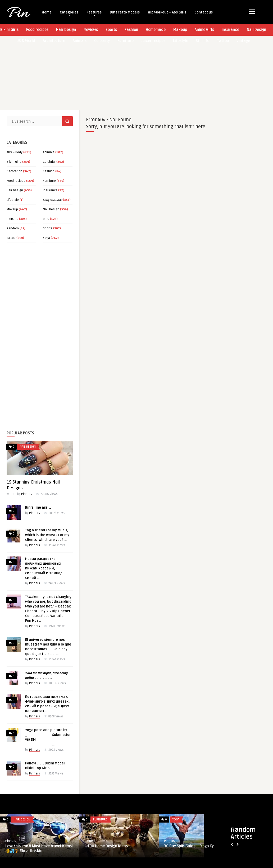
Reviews (91, 30)
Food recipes (37, 30)
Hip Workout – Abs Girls (167, 12)
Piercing (12, 219)
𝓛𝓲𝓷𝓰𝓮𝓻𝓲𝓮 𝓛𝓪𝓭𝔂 (53, 200)
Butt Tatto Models (125, 12)
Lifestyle (13, 200)
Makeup (180, 30)
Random (13, 228)
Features (94, 13)
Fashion (131, 30)
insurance (230, 30)
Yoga (46, 238)
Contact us (204, 12)
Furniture (49, 181)
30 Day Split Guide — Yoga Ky (189, 846)
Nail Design (256, 30)
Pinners (27, 494)
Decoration (14, 171)
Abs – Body (15, 152)
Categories (69, 13)
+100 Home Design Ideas (106, 846)
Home (47, 12)
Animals (49, 152)
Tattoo (11, 238)
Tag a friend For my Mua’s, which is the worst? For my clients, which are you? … (47, 535)
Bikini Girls (14, 162)
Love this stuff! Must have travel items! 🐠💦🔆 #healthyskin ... (39, 849)
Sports (111, 30)
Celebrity (49, 162)
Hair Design (66, 30)
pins (46, 219)
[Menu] (252, 11)
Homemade (156, 30)
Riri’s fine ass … (38, 508)
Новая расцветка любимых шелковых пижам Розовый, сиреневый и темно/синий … (44, 568)
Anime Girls (204, 30)
